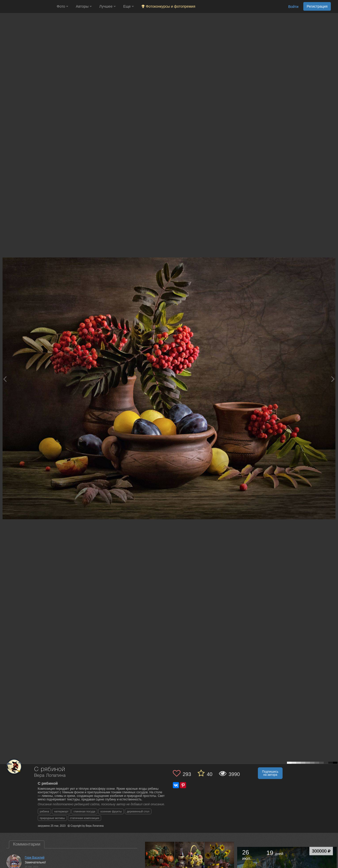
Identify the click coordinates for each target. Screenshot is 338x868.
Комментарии (27, 844)
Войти (293, 7)
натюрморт (61, 811)
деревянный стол (138, 811)
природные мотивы (52, 818)
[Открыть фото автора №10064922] (160, 856)
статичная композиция (85, 818)
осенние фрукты (111, 811)
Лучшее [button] (107, 6)
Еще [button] (129, 6)
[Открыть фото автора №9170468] (220, 856)
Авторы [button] (84, 6)
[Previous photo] (5, 379)
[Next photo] (333, 379)
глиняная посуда (84, 811)
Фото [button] (62, 6)
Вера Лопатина (50, 776)
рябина (45, 811)
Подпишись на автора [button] (270, 773)
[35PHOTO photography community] (28, 7)
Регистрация (317, 6)
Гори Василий (35, 858)
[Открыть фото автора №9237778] (190, 856)
